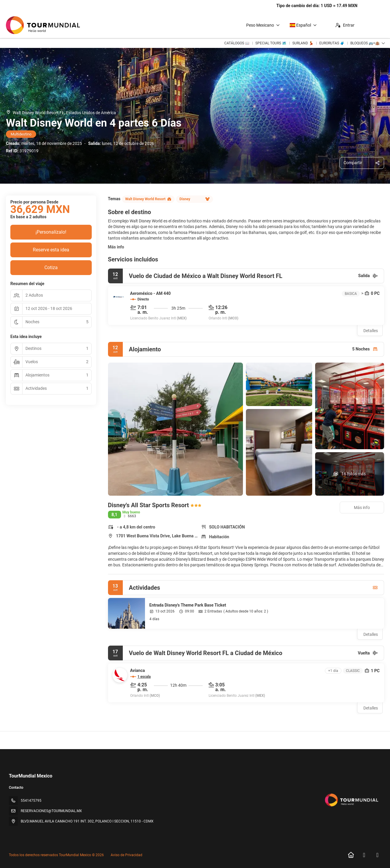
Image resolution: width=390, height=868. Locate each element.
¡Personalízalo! (51, 232)
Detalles (371, 331)
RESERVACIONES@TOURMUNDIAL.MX (51, 811)
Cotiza (51, 267)
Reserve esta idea (51, 250)
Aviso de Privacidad (126, 855)
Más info (116, 247)
